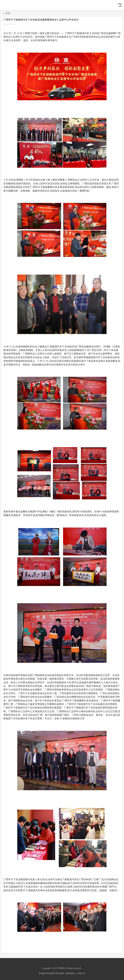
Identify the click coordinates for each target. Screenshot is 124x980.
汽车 (8, 13)
